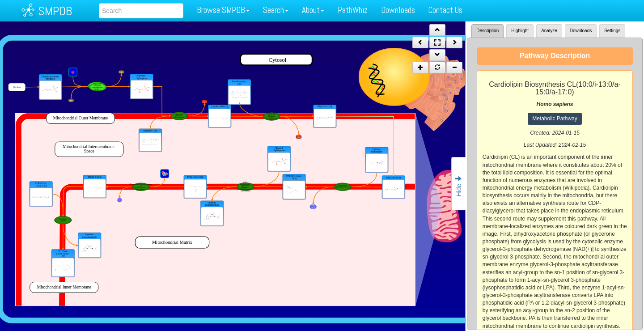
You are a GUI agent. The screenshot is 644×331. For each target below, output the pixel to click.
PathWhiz (353, 10)
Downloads (398, 10)
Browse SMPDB (223, 10)
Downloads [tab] (581, 31)
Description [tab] (487, 31)
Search (276, 10)
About (313, 10)
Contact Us (445, 10)
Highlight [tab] (520, 31)
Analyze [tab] (549, 31)
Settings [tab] (612, 31)
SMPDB (55, 11)
